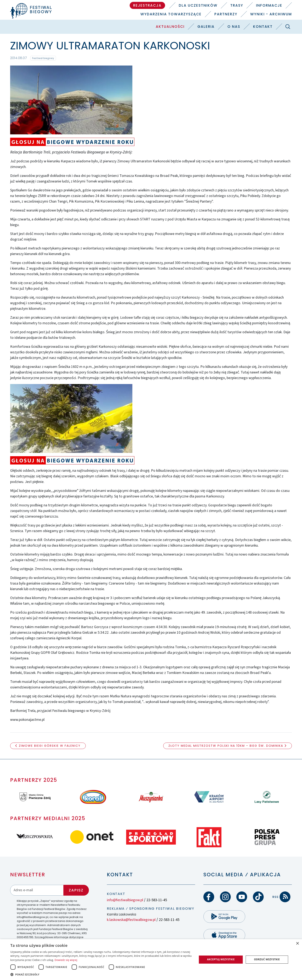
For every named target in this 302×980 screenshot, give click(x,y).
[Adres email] (37, 890)
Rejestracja (147, 5)
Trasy (237, 5)
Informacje (269, 5)
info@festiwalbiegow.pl (125, 900)
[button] (101, 974)
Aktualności (170, 27)
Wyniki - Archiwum (271, 14)
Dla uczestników (198, 5)
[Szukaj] (288, 27)
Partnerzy (226, 14)
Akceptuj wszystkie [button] (221, 959)
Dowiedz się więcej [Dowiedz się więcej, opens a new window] (66, 960)
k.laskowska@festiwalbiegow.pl (131, 920)
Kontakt (263, 27)
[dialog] (151, 960)
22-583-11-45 (157, 900)
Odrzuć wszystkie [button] (267, 959)
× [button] (297, 944)
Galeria (206, 27)
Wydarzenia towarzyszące (171, 14)
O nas (234, 27)
